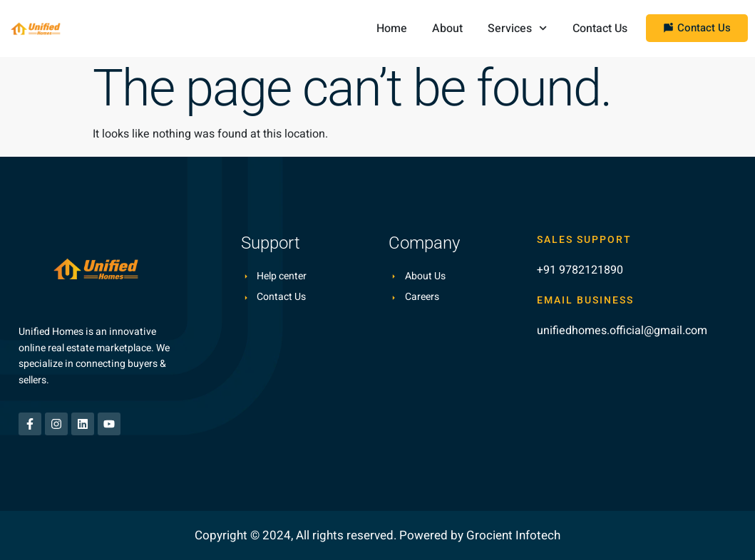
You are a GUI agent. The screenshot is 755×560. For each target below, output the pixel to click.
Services (517, 28)
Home (392, 28)
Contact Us (600, 28)
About (447, 28)
